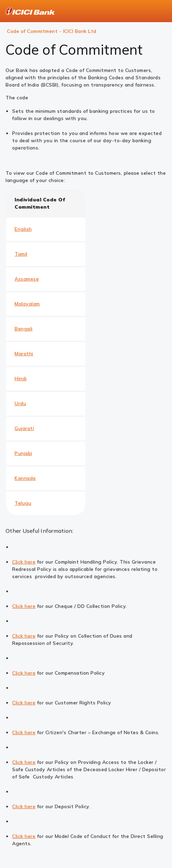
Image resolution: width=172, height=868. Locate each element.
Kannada (25, 478)
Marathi (24, 354)
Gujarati (24, 428)
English (23, 229)
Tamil (21, 254)
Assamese (27, 279)
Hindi (21, 378)
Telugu (23, 503)
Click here (24, 562)
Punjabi (23, 453)
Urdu (20, 403)
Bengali (24, 329)
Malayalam (27, 304)
